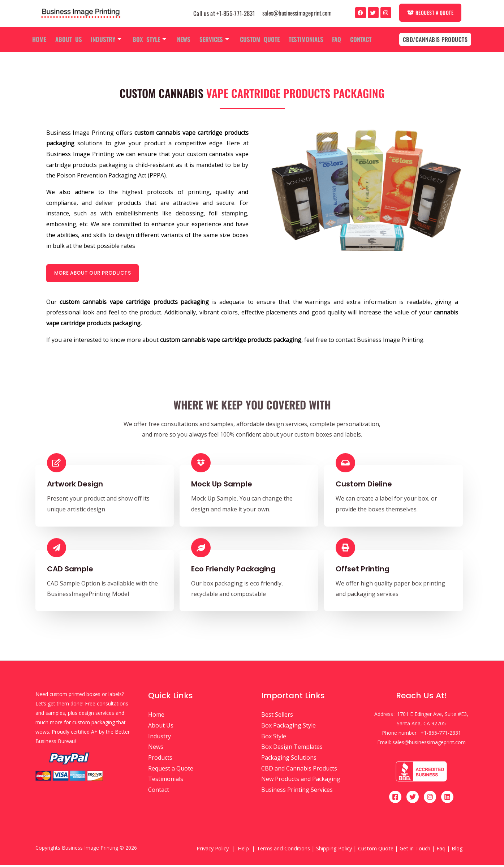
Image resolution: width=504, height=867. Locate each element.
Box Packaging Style (288, 727)
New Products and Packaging (301, 781)
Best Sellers (277, 717)
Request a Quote (171, 771)
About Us (72, 39)
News (184, 39)
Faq (333, 39)
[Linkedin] (447, 799)
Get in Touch (415, 850)
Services (214, 39)
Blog (458, 850)
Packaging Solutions (289, 760)
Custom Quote (258, 39)
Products (160, 760)
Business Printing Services (297, 792)
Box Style (150, 39)
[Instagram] (430, 799)
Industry (108, 39)
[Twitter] (413, 799)
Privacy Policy (213, 850)
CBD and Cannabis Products (299, 771)
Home (43, 39)
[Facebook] (395, 799)
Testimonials (303, 39)
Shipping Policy (334, 850)
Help (243, 850)
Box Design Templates (292, 749)
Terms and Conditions (283, 850)
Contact (356, 39)
